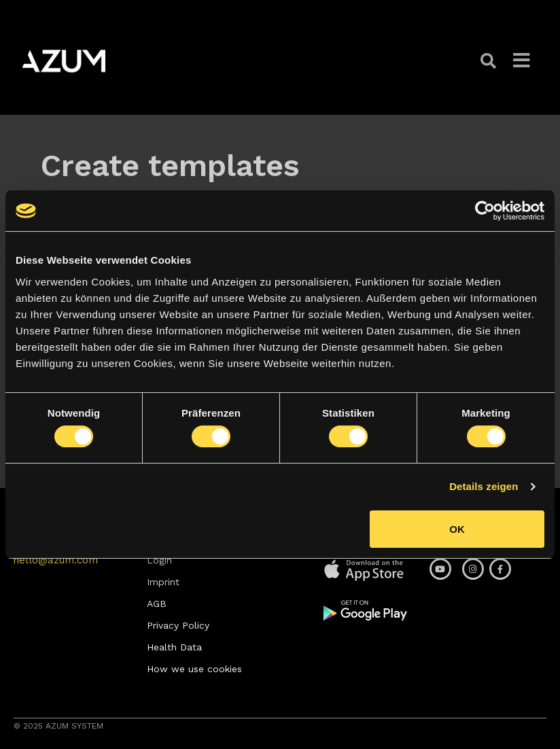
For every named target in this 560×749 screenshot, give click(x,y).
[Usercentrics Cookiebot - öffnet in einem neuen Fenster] (485, 211)
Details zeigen (484, 486)
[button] (490, 61)
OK (457, 529)
